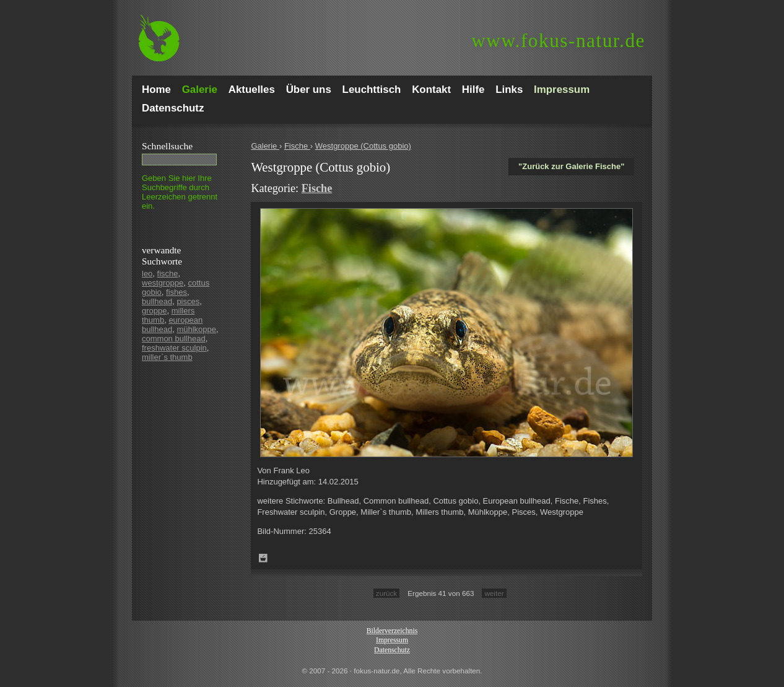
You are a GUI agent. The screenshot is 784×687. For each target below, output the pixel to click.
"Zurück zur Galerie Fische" (571, 166)
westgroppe (163, 283)
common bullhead (174, 339)
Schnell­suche (167, 146)
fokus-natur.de (558, 41)
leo (147, 273)
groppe (154, 311)
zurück (386, 593)
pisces (188, 301)
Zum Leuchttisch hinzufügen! (263, 558)
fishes (176, 292)
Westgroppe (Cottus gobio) (363, 146)
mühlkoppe (196, 329)
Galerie (265, 146)
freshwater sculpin (174, 348)
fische (168, 273)
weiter (494, 593)
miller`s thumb (167, 357)
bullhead (157, 301)
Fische (297, 146)
